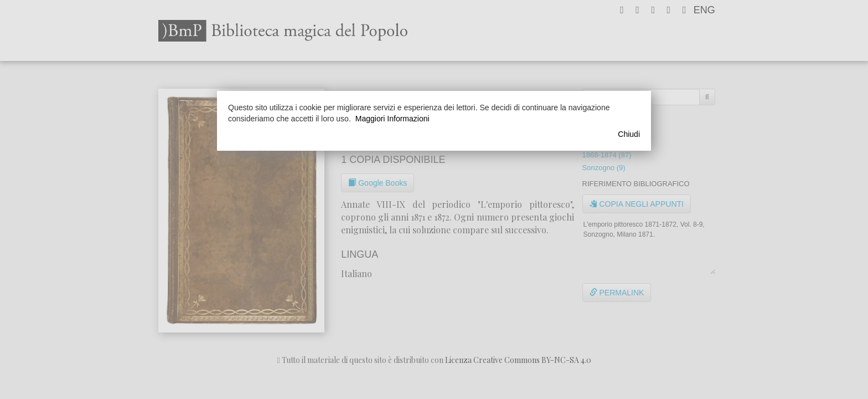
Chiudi (629, 134)
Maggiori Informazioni (392, 119)
